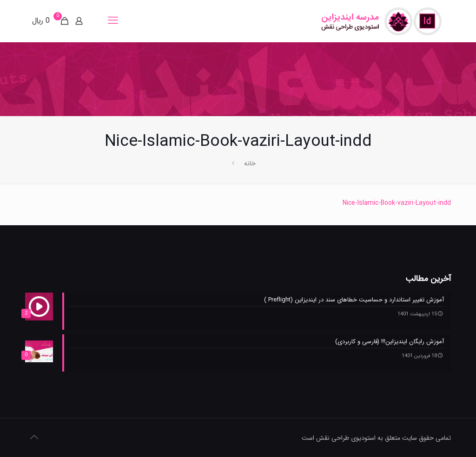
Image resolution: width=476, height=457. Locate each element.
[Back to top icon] (35, 438)
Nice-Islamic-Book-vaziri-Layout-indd (397, 203)
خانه (250, 163)
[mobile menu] (114, 21)
